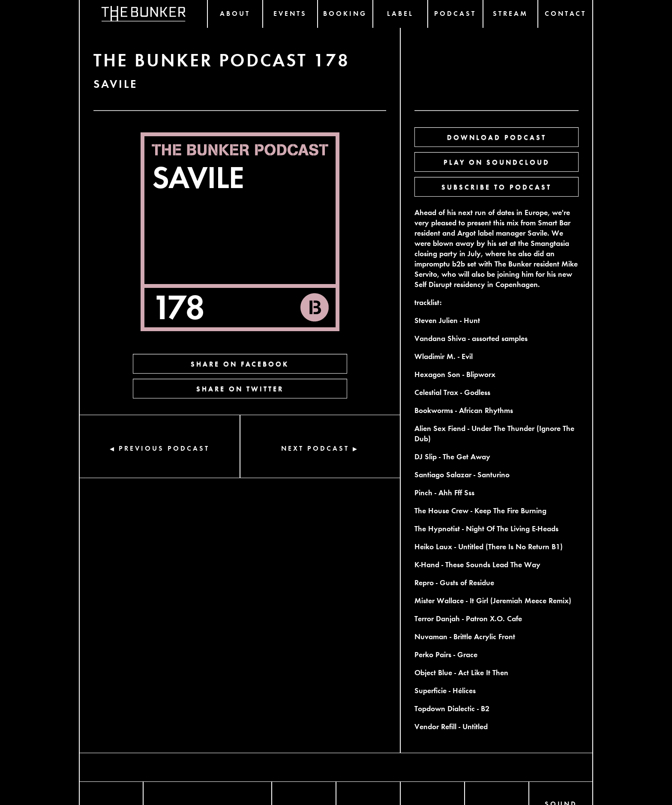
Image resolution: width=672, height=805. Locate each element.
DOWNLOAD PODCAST (497, 137)
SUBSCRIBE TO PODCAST (496, 187)
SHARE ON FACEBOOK (240, 364)
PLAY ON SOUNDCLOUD (497, 162)
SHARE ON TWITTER (240, 388)
